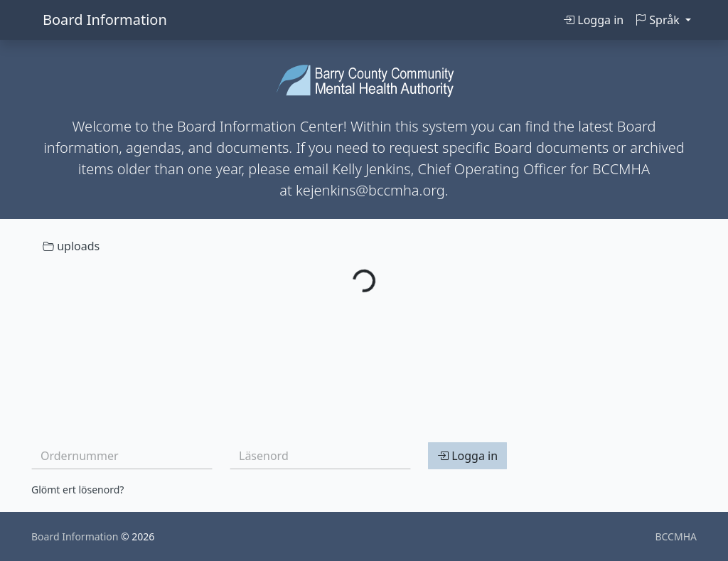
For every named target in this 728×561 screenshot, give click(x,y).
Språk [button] (659, 20)
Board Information (105, 20)
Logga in (593, 20)
